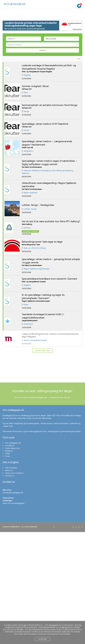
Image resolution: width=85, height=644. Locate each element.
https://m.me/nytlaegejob (14, 503)
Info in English (11, 468)
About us (9, 470)
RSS (79, 59)
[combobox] (61, 39)
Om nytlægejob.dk (13, 443)
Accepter (42, 639)
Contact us (10, 476)
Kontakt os (10, 446)
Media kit (9, 451)
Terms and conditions (14, 473)
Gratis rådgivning (12, 448)
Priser (8, 456)
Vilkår (7, 454)
